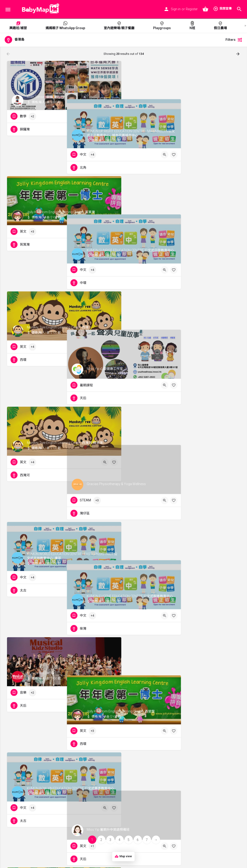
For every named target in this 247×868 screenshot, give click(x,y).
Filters (234, 40)
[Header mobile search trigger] (239, 9)
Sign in (176, 9)
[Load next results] (238, 54)
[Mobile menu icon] (8, 9)
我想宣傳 (222, 9)
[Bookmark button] (114, 116)
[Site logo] (39, 9)
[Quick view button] (105, 116)
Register (192, 9)
